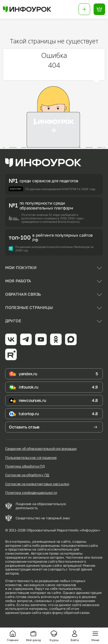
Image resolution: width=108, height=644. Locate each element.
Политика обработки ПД (25, 466)
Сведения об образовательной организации (41, 449)
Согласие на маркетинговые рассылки (37, 484)
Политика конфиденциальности (31, 493)
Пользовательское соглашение (31, 458)
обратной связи (76, 613)
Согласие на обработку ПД (27, 475)
